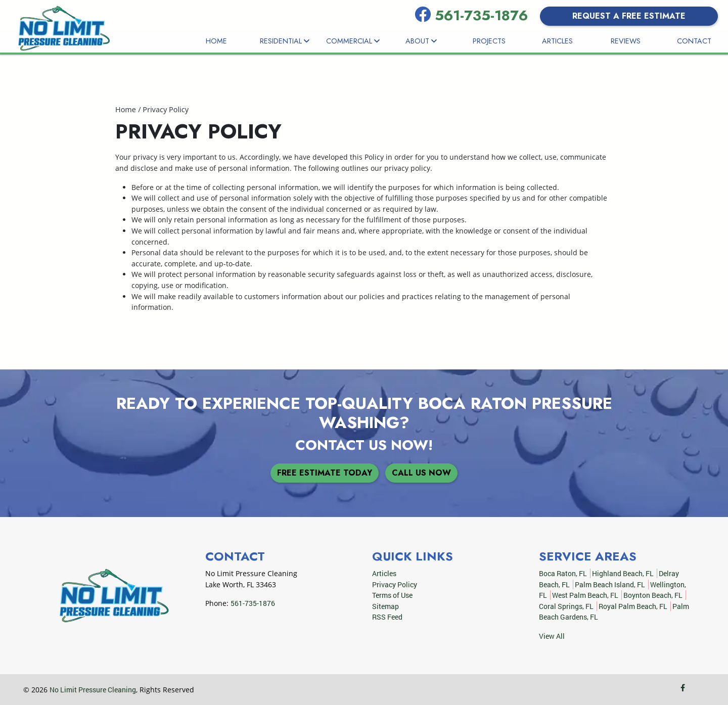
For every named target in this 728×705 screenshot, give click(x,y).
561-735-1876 (483, 15)
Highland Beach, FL (623, 573)
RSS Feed (387, 617)
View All (552, 636)
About (421, 41)
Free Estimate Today (325, 473)
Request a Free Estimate (629, 16)
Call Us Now (421, 473)
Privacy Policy (166, 109)
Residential (285, 41)
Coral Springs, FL (566, 606)
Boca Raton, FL (563, 573)
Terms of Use (392, 595)
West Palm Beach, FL (585, 595)
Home (216, 41)
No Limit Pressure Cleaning (93, 690)
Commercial (353, 41)
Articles (557, 41)
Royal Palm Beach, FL (633, 606)
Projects (489, 41)
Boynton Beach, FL (653, 595)
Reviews (626, 41)
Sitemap (385, 606)
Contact (694, 41)
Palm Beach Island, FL (610, 584)
